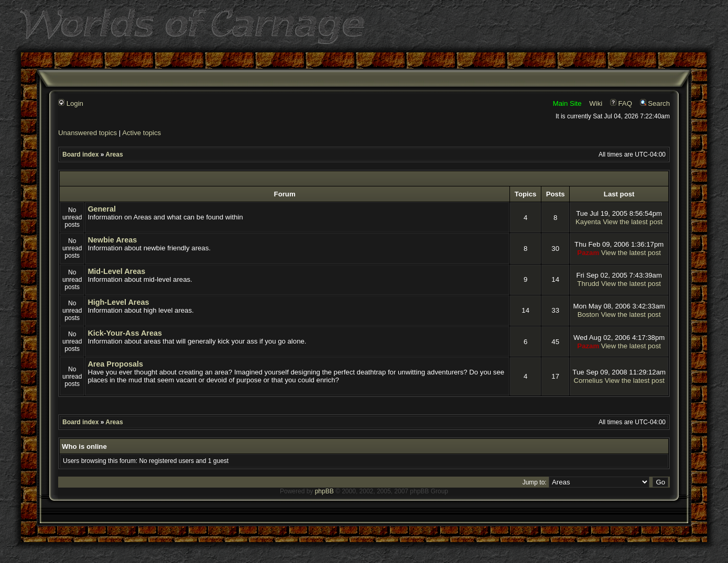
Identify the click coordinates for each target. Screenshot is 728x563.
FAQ (621, 103)
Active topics (142, 133)
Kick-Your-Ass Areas (125, 333)
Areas (114, 154)
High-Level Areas (118, 302)
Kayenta (588, 222)
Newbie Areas (112, 240)
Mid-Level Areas (116, 271)
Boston (588, 314)
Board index (80, 154)
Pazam (588, 253)
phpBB (324, 491)
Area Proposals (115, 364)
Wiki (596, 103)
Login (71, 103)
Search (655, 103)
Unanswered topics (88, 133)
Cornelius (588, 380)
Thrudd (588, 284)
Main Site (567, 103)
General (102, 209)
